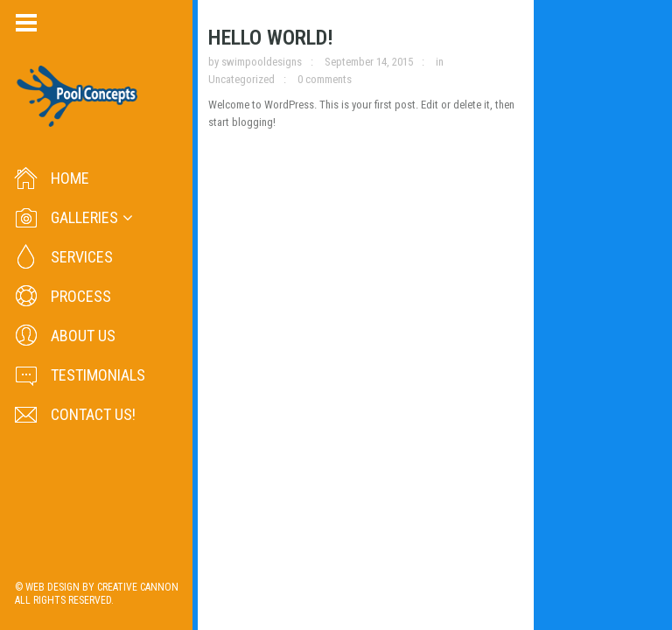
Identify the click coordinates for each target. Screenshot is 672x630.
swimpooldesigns (267, 68)
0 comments (568, 68)
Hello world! (276, 44)
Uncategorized (485, 68)
